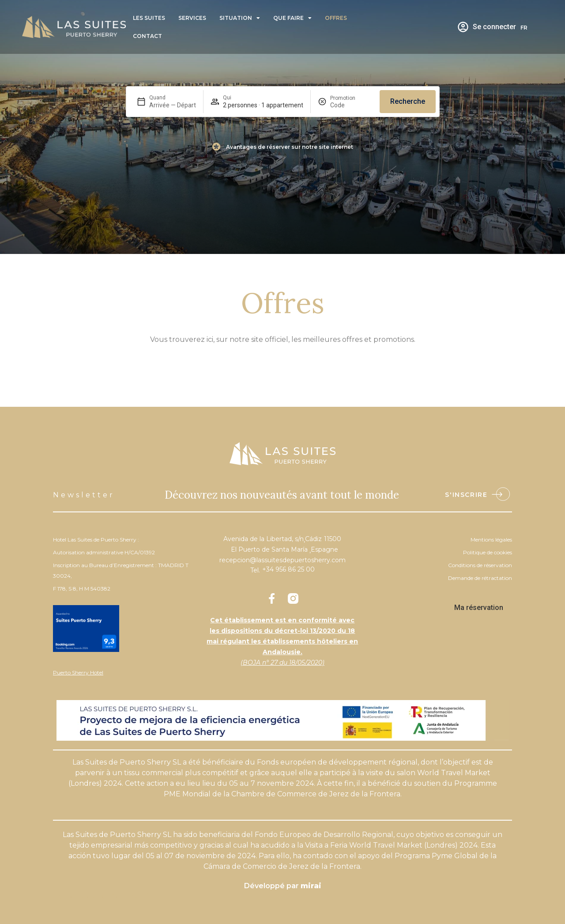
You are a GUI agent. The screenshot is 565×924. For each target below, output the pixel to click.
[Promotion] (351, 105)
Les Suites (149, 18)
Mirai (311, 886)
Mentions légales (491, 540)
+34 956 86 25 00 (288, 569)
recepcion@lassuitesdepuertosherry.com (282, 560)
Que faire (292, 18)
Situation (240, 18)
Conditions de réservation (480, 565)
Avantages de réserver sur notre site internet (290, 147)
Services (192, 18)
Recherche (408, 101)
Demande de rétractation (480, 578)
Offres (336, 18)
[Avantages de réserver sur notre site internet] (216, 147)
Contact (147, 36)
